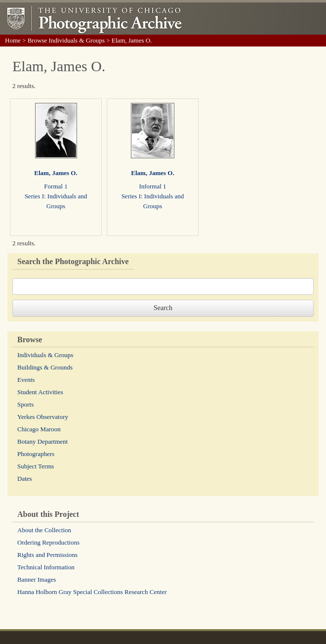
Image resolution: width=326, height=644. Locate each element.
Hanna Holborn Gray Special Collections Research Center (92, 592)
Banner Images (37, 579)
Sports (25, 404)
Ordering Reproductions (48, 542)
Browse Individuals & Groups (66, 40)
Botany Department (42, 441)
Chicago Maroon (39, 429)
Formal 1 (56, 186)
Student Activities (40, 392)
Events (26, 380)
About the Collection (44, 530)
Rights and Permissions (47, 555)
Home (13, 40)
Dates (25, 479)
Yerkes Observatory (43, 417)
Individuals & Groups (45, 355)
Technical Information (46, 567)
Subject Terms (36, 466)
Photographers (36, 454)
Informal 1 (152, 186)
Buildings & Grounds (45, 367)
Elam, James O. (56, 173)
